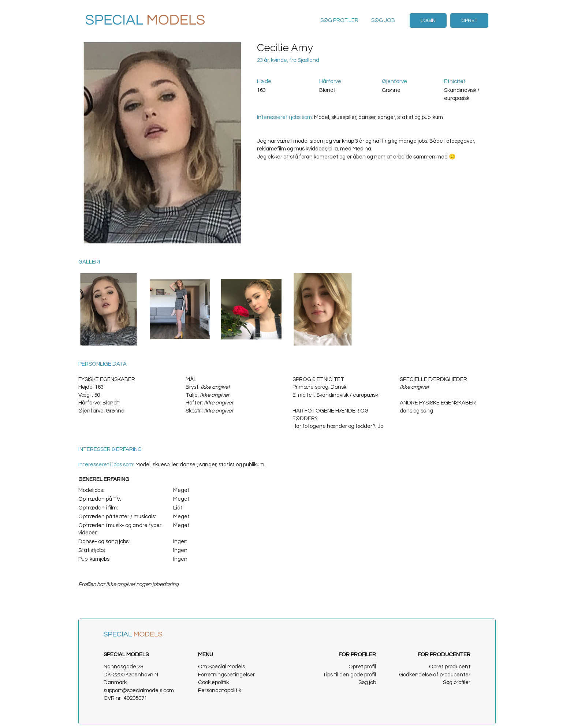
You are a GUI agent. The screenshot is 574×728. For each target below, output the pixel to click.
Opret (469, 20)
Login (428, 20)
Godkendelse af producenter (435, 675)
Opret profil (362, 667)
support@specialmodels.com (139, 690)
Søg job (383, 20)
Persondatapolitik (220, 690)
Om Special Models (221, 667)
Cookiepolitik (213, 682)
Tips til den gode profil (349, 675)
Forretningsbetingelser (226, 675)
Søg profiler (339, 20)
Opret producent (450, 667)
